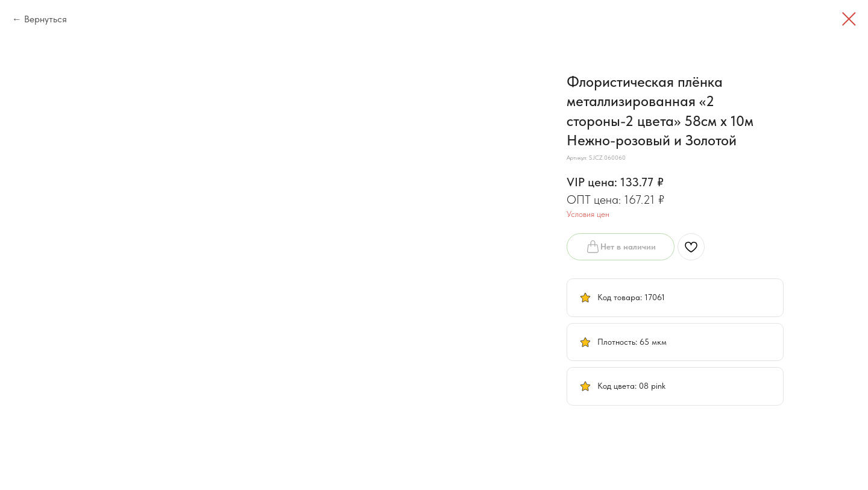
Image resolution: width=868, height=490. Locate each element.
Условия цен (588, 214)
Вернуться (46, 19)
